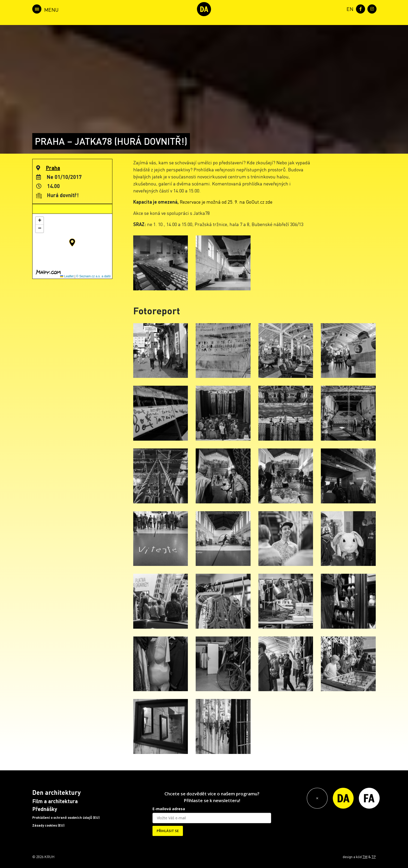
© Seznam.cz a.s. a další (94, 276)
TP (374, 857)
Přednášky (45, 809)
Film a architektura (55, 801)
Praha (53, 168)
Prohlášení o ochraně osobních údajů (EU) (66, 817)
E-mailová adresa (169, 809)
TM (365, 857)
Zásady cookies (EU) (48, 825)
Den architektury (56, 792)
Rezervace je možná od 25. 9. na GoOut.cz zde (226, 202)
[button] (72, 242)
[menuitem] (349, 8)
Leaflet (67, 276)
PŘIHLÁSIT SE (168, 831)
